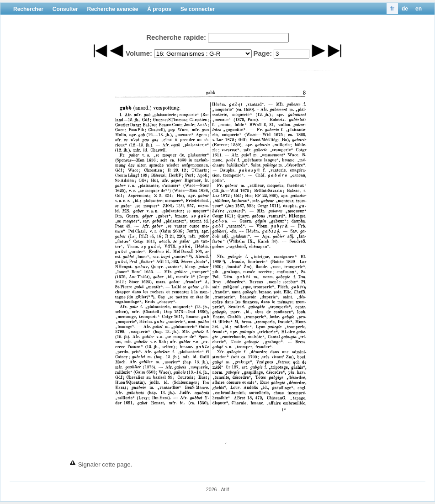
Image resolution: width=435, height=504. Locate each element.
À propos (159, 9)
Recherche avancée (112, 9)
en (419, 9)
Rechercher (28, 9)
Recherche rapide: (176, 37)
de (405, 9)
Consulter (65, 9)
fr (392, 9)
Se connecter (198, 9)
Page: (263, 53)
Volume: (139, 53)
